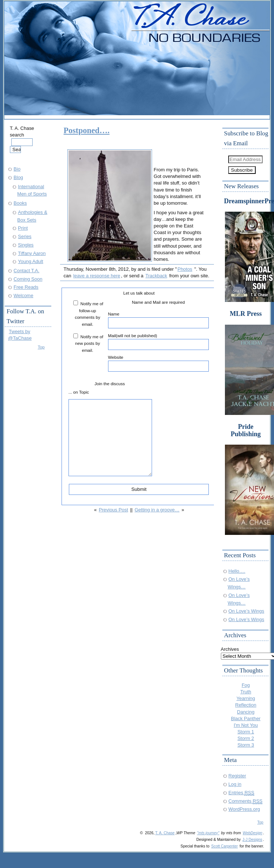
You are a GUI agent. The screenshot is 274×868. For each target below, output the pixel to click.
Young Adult (31, 261)
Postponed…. (87, 130)
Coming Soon (28, 279)
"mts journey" (208, 833)
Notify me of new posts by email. (89, 343)
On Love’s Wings (247, 611)
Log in (235, 784)
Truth (246, 692)
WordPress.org (244, 809)
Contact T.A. (26, 271)
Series (25, 236)
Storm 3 (246, 745)
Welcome (23, 296)
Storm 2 (246, 738)
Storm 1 (246, 732)
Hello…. (237, 571)
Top (41, 347)
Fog (246, 685)
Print (23, 228)
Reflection (246, 705)
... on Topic (79, 392)
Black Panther (246, 719)
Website (158, 363)
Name (158, 320)
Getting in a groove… (157, 510)
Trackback (156, 276)
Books (20, 203)
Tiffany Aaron (32, 253)
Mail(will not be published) (158, 342)
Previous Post (114, 510)
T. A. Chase (165, 833)
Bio (17, 169)
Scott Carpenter (225, 846)
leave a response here (97, 276)
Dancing (246, 712)
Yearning (246, 698)
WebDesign (253, 833)
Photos (185, 269)
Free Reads (26, 287)
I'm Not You (246, 725)
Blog (18, 177)
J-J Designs (252, 840)
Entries (242, 793)
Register (237, 776)
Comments (246, 801)
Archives (230, 649)
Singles (26, 245)
